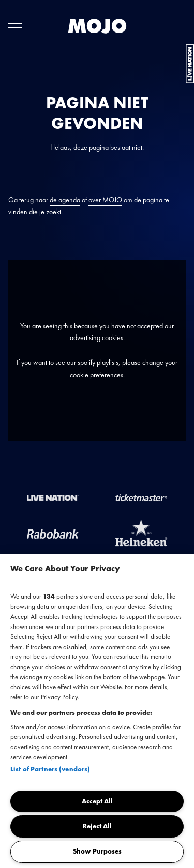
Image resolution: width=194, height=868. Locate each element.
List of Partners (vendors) (50, 769)
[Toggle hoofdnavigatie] (15, 26)
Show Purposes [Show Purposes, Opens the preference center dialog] (97, 851)
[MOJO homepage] (97, 26)
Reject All (97, 826)
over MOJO (105, 200)
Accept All (97, 801)
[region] (97, 711)
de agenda (65, 200)
